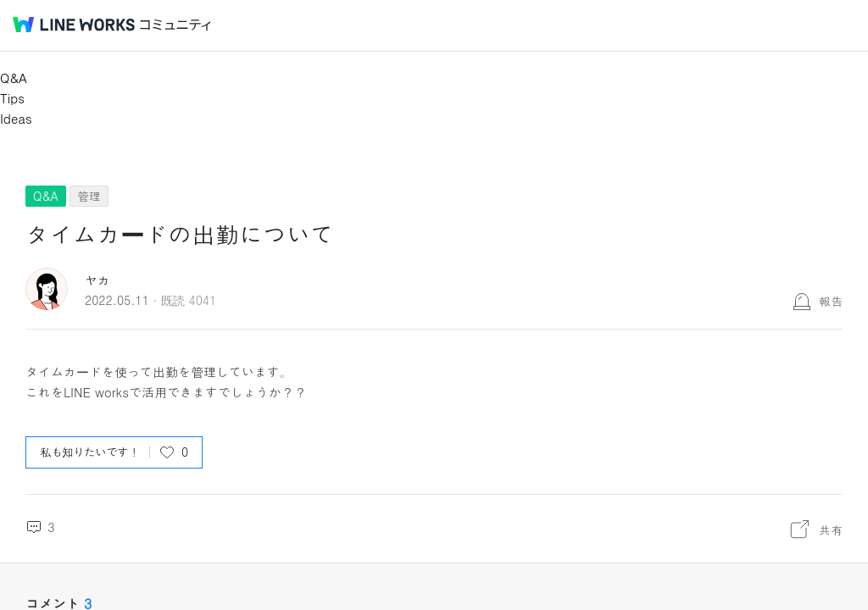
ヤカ (97, 280)
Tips (12, 98)
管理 (89, 196)
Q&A (14, 78)
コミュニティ (175, 25)
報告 (831, 301)
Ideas (16, 118)
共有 (831, 530)
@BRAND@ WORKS (74, 25)
